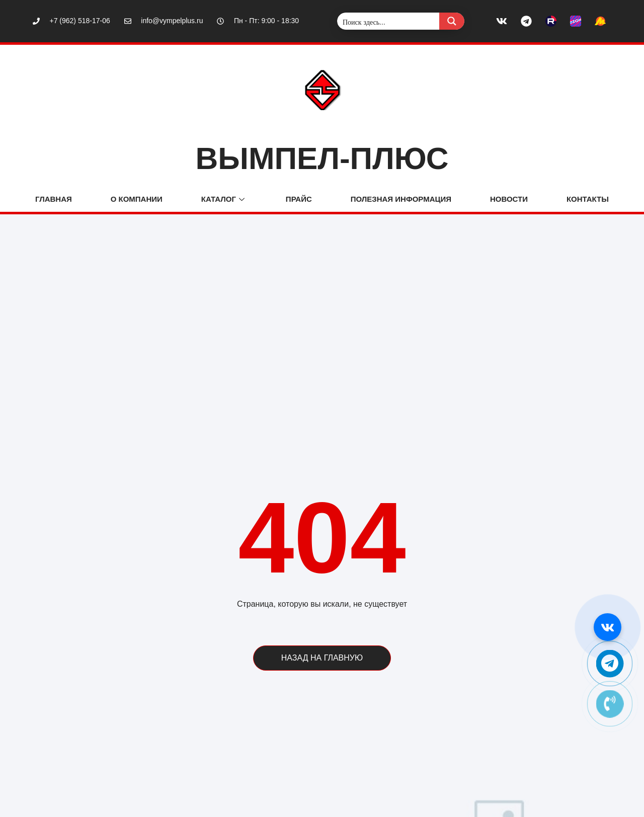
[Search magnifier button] (452, 21)
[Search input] (389, 21)
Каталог (224, 199)
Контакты (588, 199)
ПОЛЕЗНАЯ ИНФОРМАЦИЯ (401, 199)
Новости (509, 199)
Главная (54, 199)
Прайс (299, 199)
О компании (137, 199)
